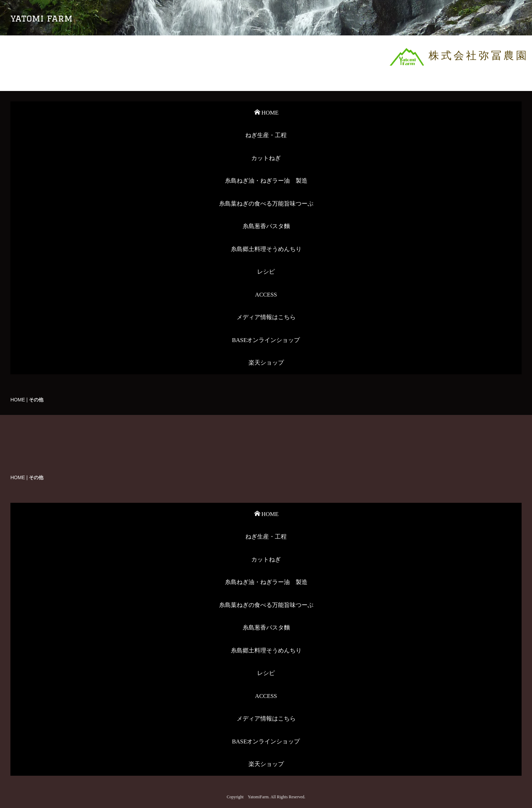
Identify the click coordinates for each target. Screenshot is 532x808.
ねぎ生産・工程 (266, 135)
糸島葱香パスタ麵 (266, 226)
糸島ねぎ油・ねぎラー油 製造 (266, 181)
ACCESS (266, 295)
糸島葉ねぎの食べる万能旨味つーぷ (266, 204)
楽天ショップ (266, 363)
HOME (266, 113)
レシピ (266, 272)
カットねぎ (266, 158)
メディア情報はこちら (266, 317)
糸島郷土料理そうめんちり (266, 249)
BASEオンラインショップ (266, 340)
